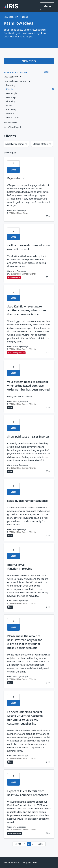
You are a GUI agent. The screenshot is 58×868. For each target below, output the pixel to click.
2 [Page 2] (29, 844)
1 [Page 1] (25, 844)
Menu (47, 6)
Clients (25, 213)
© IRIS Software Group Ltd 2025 (20, 862)
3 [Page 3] (33, 844)
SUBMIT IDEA (29, 61)
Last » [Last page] (40, 844)
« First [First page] (18, 844)
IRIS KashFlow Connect (19, 274)
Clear (47, 72)
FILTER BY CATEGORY (15, 72)
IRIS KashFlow (11, 17)
